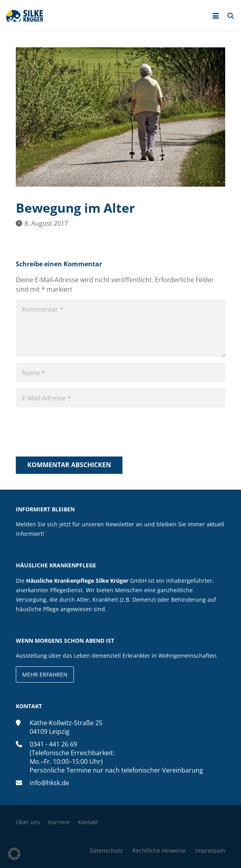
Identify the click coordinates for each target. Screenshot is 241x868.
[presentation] (76, 433)
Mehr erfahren (45, 674)
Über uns (28, 822)
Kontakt (88, 822)
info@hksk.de (49, 783)
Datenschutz (106, 850)
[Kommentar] (120, 329)
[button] (216, 16)
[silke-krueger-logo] (25, 16)
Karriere (59, 822)
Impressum (210, 850)
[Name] (120, 373)
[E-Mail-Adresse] (120, 398)
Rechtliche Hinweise (159, 850)
